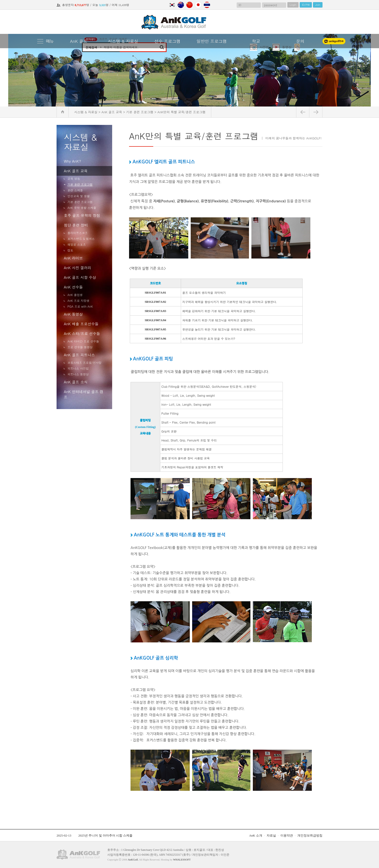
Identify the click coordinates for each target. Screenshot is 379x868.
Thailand (207, 5)
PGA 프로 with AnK (80, 306)
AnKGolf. (133, 860)
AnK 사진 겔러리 (77, 268)
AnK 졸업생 (75, 295)
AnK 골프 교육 (76, 171)
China (189, 5)
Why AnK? (72, 161)
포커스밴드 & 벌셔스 (81, 239)
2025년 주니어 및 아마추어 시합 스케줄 (105, 835)
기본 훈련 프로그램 (80, 184)
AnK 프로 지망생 (78, 301)
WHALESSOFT (182, 860)
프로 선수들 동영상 (80, 347)
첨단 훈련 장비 (76, 225)
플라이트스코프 (78, 233)
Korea (172, 5)
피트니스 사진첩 (78, 368)
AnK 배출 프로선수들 (81, 324)
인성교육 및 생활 (79, 196)
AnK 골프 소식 (76, 382)
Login (293, 5)
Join (318, 5)
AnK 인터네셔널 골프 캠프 (84, 394)
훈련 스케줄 (75, 190)
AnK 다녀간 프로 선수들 (83, 341)
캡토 (70, 250)
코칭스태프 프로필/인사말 (84, 362)
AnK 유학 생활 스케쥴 (82, 208)
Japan (198, 5)
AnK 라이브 (73, 258)
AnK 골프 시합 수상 (80, 277)
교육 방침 (74, 179)
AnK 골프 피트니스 (79, 355)
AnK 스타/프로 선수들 (82, 333)
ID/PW (306, 5)
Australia (181, 5)
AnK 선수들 (73, 287)
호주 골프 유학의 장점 (82, 215)
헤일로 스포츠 (77, 244)
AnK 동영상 (73, 314)
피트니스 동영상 (78, 374)
